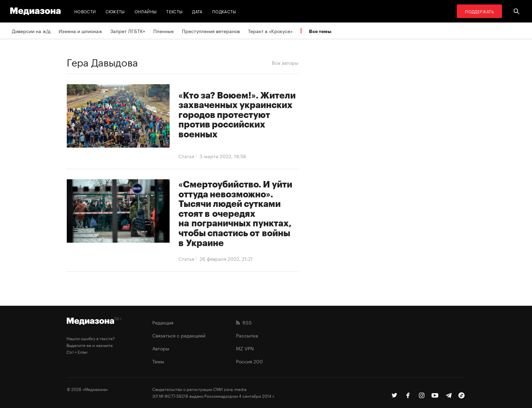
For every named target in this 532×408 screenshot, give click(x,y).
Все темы (320, 31)
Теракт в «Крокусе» (270, 31)
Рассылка (247, 335)
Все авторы (285, 62)
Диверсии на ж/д (31, 31)
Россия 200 (249, 361)
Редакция (163, 322)
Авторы (161, 348)
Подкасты (224, 11)
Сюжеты (115, 11)
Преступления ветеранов (211, 31)
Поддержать (479, 11)
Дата (197, 11)
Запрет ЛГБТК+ (128, 31)
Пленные (163, 31)
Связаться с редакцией (179, 335)
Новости (85, 11)
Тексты (174, 11)
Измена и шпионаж (80, 31)
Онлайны (146, 11)
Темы (158, 361)
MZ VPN (245, 348)
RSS (244, 322)
